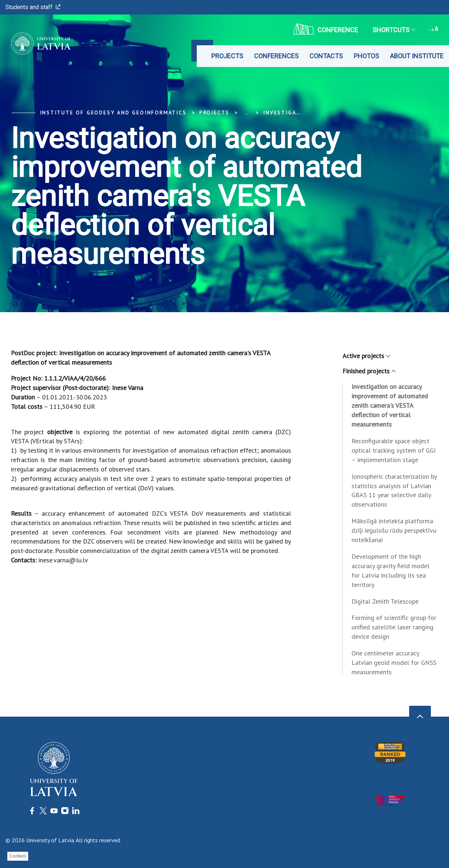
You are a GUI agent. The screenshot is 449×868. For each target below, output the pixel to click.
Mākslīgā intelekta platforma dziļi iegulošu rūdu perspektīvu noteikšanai (394, 530)
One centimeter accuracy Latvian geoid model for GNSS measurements (394, 662)
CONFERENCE (326, 29)
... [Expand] (246, 113)
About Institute (417, 56)
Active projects (366, 356)
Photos (366, 56)
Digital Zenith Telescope (385, 601)
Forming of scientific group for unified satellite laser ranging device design (394, 627)
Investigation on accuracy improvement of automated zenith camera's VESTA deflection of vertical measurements (390, 405)
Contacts (326, 56)
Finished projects (369, 371)
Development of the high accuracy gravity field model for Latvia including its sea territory (390, 571)
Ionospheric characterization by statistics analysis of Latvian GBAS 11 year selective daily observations (394, 490)
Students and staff (33, 7)
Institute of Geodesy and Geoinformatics (113, 113)
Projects (227, 56)
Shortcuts (394, 30)
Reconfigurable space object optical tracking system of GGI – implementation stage (394, 450)
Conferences (276, 56)
